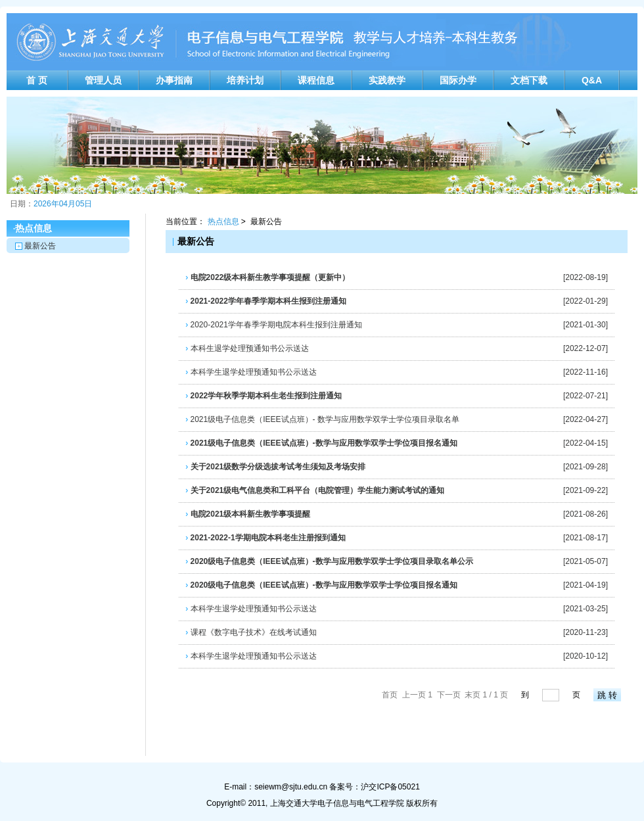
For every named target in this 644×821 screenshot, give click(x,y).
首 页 (37, 80)
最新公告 (40, 246)
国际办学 (458, 80)
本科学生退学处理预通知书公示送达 (251, 372)
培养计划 (245, 80)
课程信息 (316, 80)
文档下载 (529, 80)
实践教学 (387, 80)
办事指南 (174, 80)
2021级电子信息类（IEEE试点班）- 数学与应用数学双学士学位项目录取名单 (322, 419)
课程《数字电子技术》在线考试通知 (251, 632)
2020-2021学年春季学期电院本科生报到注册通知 (274, 325)
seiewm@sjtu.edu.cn (291, 787)
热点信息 (223, 222)
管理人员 (103, 80)
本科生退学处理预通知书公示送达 (247, 348)
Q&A (592, 80)
